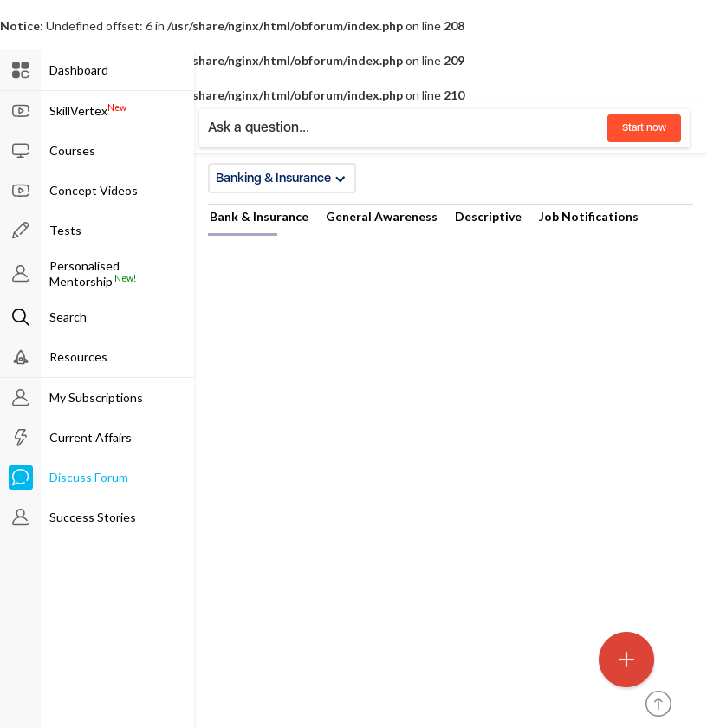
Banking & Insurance (281, 178)
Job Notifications (589, 216)
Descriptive (488, 216)
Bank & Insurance (259, 216)
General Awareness (382, 216)
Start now (644, 127)
